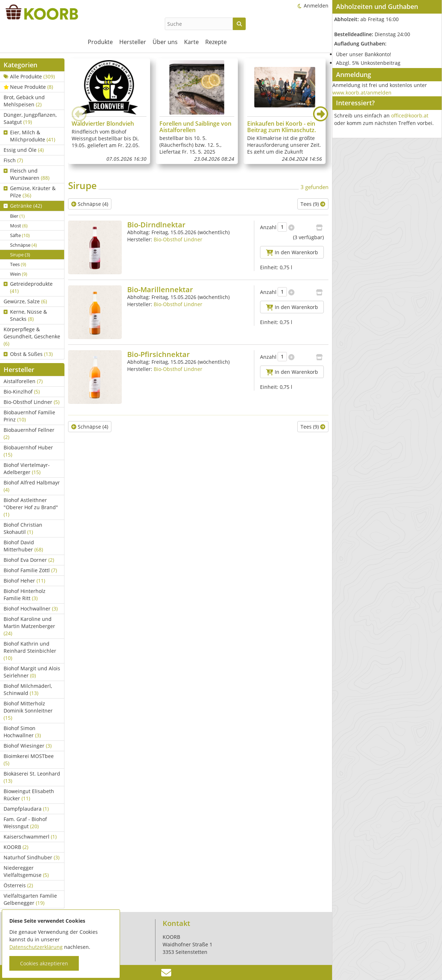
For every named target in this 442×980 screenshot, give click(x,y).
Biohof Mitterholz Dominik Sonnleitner (28, 711)
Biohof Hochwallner (31, 609)
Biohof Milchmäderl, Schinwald (28, 689)
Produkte (100, 42)
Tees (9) (313, 204)
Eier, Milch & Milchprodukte (29, 136)
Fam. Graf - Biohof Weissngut (25, 823)
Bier (17, 216)
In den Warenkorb (292, 252)
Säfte (20, 235)
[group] (109, 111)
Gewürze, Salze (25, 301)
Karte (191, 42)
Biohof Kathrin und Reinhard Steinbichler (30, 651)
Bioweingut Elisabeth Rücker (29, 795)
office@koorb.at (410, 115)
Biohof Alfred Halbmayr (32, 486)
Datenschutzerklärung (36, 947)
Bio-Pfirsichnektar (158, 354)
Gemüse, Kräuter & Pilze (30, 192)
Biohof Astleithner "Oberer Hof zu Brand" (31, 507)
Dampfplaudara (26, 809)
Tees (18, 264)
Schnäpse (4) (90, 204)
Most (19, 226)
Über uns (165, 42)
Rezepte (216, 42)
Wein (19, 274)
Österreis (18, 885)
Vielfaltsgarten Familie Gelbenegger (30, 899)
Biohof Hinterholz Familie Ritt (25, 595)
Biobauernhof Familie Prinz (29, 416)
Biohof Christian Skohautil (23, 528)
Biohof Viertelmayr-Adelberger (27, 469)
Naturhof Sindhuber (32, 857)
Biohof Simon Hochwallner (22, 732)
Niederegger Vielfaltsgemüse (26, 871)
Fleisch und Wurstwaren (27, 174)
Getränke (23, 206)
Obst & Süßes (28, 354)
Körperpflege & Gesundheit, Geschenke (32, 336)
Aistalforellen (23, 381)
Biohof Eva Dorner (29, 560)
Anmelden (316, 6)
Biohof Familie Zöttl (30, 570)
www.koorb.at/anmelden (362, 93)
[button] (321, 114)
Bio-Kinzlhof (22, 392)
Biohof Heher (24, 581)
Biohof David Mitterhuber (23, 546)
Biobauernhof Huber (28, 451)
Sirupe (20, 255)
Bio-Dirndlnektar (156, 225)
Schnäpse (23, 245)
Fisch (13, 160)
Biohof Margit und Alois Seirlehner (32, 672)
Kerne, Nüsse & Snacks (25, 315)
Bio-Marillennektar (160, 289)
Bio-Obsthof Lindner (32, 402)
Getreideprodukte (28, 287)
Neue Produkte (28, 87)
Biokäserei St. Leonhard (32, 777)
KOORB (16, 847)
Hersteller (133, 42)
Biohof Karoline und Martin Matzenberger (29, 626)
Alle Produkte (29, 76)
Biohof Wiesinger (28, 746)
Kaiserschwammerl (30, 837)
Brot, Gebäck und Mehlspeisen (24, 101)
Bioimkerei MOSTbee (29, 760)
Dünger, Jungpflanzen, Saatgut (30, 118)
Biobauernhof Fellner (29, 433)
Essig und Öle (24, 150)
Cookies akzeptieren (44, 963)
